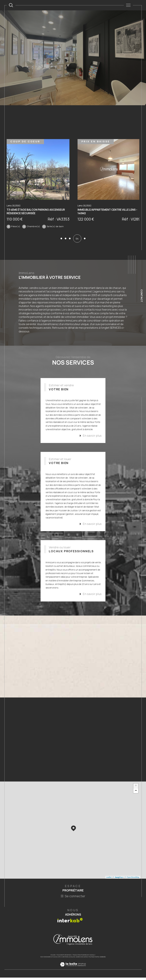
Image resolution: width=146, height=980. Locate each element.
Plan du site (57, 959)
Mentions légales (68, 959)
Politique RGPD (94, 959)
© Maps (118, 879)
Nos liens (84, 959)
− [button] (136, 793)
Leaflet (109, 879)
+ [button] (136, 788)
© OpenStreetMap (132, 879)
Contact (142, 296)
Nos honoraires (46, 959)
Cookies (103, 959)
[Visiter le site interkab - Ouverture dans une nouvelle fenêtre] (70, 922)
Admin (78, 959)
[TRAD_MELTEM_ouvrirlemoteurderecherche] (11, 5)
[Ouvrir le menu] (128, 5)
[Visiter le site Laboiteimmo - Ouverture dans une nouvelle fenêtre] (73, 970)
